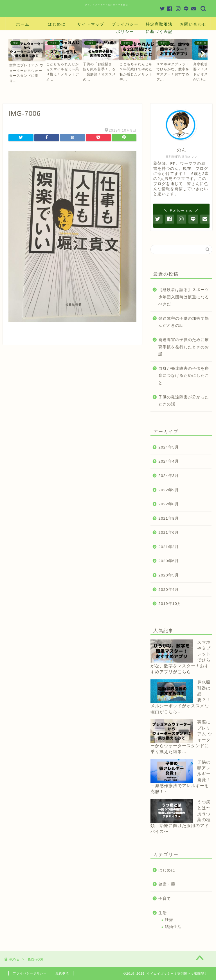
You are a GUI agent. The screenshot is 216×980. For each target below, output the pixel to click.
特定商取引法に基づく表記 (159, 26)
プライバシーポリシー (125, 26)
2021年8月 (169, 518)
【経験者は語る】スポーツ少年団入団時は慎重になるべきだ (184, 297)
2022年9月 (169, 490)
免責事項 (62, 973)
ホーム (23, 24)
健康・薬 (167, 884)
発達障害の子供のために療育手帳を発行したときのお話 (184, 347)
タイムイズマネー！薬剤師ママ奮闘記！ (108, 5)
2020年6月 (169, 561)
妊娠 (169, 920)
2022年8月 (169, 504)
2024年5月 (169, 447)
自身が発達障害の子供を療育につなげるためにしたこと (184, 376)
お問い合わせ (193, 24)
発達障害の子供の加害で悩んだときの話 (184, 322)
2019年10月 (170, 604)
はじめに (57, 24)
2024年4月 (169, 461)
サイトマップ (91, 24)
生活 (163, 913)
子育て (165, 899)
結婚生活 (173, 927)
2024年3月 (169, 476)
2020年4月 (169, 590)
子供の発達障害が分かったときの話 (184, 401)
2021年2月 (169, 547)
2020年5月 (169, 575)
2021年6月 (169, 532)
